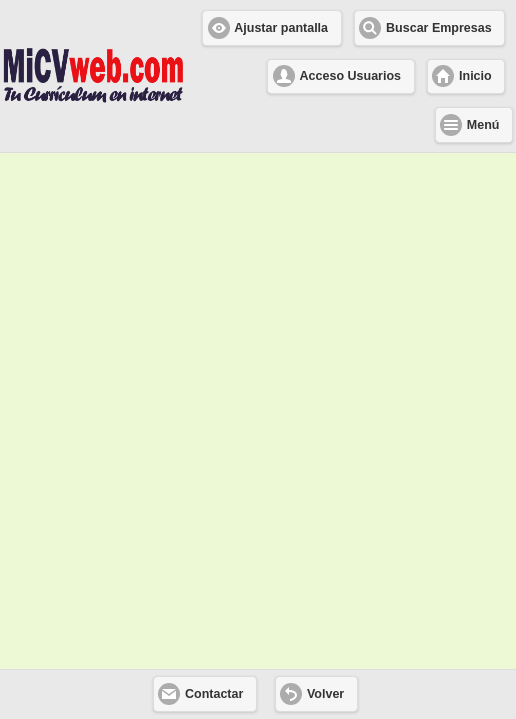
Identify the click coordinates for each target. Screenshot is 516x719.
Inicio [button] (475, 76)
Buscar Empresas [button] (439, 28)
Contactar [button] (214, 694)
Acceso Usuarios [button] (350, 76)
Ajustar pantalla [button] (281, 28)
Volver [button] (325, 694)
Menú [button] (483, 125)
